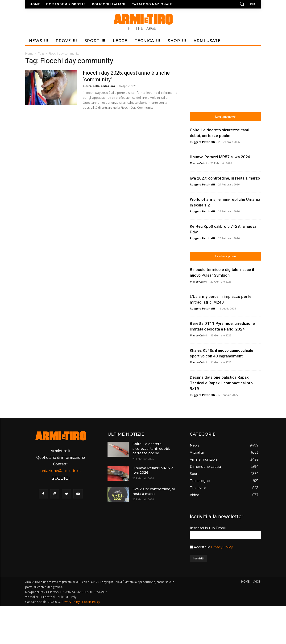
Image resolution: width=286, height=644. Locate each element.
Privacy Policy (222, 547)
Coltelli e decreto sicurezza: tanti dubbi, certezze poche (151, 449)
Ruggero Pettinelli (202, 142)
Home (29, 54)
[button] (234, 4)
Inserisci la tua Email (208, 528)
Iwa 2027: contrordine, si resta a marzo (225, 178)
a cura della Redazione (99, 86)
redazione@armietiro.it (61, 471)
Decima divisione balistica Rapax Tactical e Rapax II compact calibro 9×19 (221, 383)
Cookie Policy (91, 602)
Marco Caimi (199, 163)
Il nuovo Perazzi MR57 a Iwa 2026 (220, 157)
